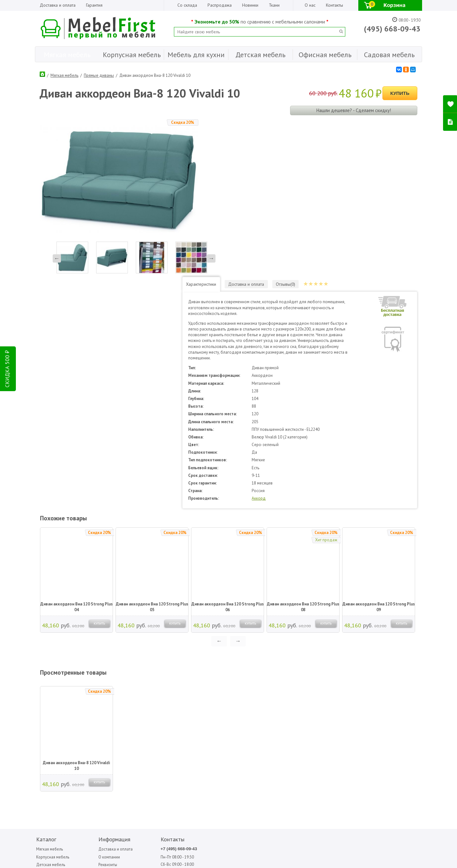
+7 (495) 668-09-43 (158, 691)
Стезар (363, 691)
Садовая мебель (51, 731)
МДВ (294, 691)
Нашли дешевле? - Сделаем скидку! (353, 109)
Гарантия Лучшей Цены (108, 723)
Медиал (296, 698)
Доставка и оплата (58, 5)
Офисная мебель (50, 723)
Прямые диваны (99, 74)
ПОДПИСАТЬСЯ (131, 765)
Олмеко (330, 691)
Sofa (259, 691)
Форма (396, 691)
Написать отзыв (61, 776)
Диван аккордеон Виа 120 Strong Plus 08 (303, 449)
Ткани (274, 5)
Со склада (187, 5)
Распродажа (220, 5)
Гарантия (94, 5)
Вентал (262, 705)
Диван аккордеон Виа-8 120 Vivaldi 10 (76, 608)
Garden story (232, 698)
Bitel (226, 691)
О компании (98, 699)
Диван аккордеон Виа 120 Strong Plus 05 (152, 449)
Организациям (100, 715)
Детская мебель (50, 707)
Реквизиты (96, 707)
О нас (310, 5)
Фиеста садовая (369, 698)
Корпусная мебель (52, 699)
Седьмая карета (337, 698)
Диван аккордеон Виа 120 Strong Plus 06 (227, 449)
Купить (400, 92)
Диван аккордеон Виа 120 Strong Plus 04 (76, 449)
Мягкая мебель (64, 74)
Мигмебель (298, 705)
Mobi (226, 705)
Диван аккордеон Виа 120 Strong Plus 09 (378, 449)
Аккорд (282, 340)
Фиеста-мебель (369, 705)
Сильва (329, 705)
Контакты (334, 5)
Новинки (250, 5)
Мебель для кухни (52, 715)
